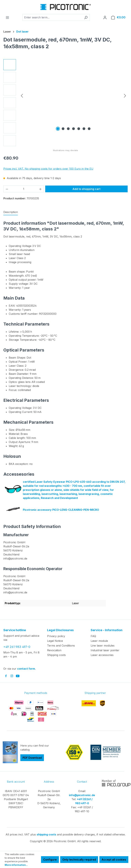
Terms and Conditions (61, 646)
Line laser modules (103, 646)
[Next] (125, 96)
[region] (65, 103)
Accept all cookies (114, 860)
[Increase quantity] (41, 189)
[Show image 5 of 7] (79, 129)
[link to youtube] (18, 676)
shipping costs (46, 834)
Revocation (54, 650)
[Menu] (7, 17)
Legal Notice (55, 641)
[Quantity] (24, 189)
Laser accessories (102, 655)
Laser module (99, 641)
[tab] (11, 212)
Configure (50, 860)
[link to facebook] (6, 676)
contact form (26, 669)
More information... (16, 865)
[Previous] (22, 96)
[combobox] (52, 17)
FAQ (93, 636)
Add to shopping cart (86, 189)
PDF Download (32, 758)
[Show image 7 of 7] (89, 129)
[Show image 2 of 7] (63, 129)
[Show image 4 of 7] (73, 129)
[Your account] (105, 17)
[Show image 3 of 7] (68, 129)
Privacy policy (56, 636)
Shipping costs (56, 655)
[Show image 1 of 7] (58, 129)
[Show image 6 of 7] (84, 129)
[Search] (86, 17)
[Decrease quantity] (7, 189)
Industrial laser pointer (105, 650)
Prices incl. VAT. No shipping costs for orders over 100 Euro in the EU (48, 169)
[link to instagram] (12, 676)
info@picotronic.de (82, 795)
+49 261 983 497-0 (17, 647)
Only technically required (79, 860)
